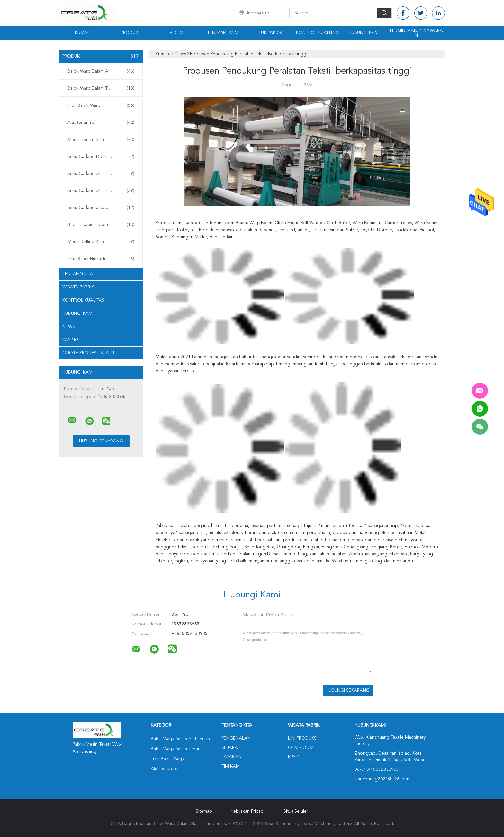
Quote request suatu (88, 353)
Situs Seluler (296, 811)
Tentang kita (78, 274)
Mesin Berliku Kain (101, 140)
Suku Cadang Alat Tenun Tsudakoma (103, 174)
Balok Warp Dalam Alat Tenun (101, 71)
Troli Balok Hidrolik (101, 259)
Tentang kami (223, 33)
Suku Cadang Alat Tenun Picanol (101, 191)
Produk (130, 33)
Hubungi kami (364, 33)
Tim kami (231, 766)
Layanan (232, 757)
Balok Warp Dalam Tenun (101, 88)
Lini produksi (303, 738)
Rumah (83, 33)
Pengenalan (236, 738)
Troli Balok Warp (101, 105)
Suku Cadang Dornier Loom (101, 157)
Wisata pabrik (78, 287)
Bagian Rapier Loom (101, 225)
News (69, 327)
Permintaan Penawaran (416, 33)
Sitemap (204, 811)
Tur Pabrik (270, 33)
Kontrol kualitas (317, 33)
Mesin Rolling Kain (101, 242)
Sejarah (231, 748)
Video (176, 33)
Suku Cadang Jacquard (101, 208)
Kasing (70, 340)
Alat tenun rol (101, 123)
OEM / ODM (301, 748)
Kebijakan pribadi (248, 811)
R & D (294, 757)
